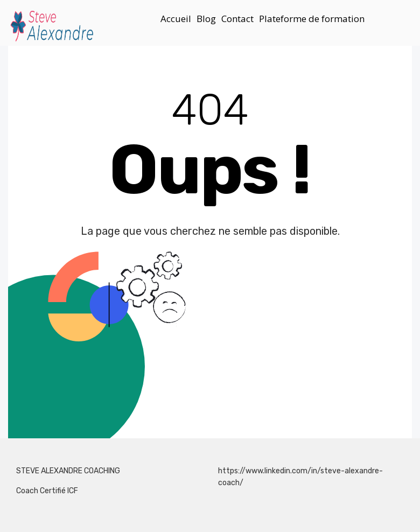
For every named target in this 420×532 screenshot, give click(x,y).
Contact (237, 19)
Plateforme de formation (312, 19)
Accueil (176, 19)
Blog (206, 19)
